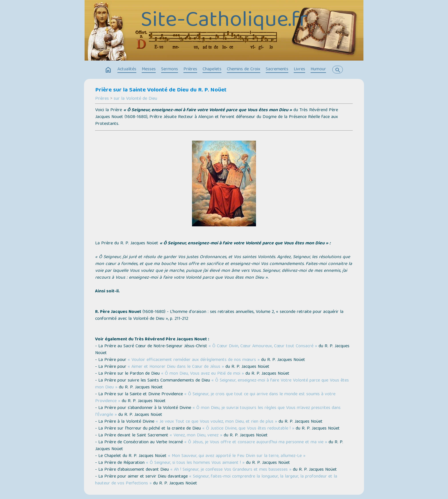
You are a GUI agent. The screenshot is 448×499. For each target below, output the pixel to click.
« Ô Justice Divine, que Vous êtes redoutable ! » (248, 429)
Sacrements (277, 69)
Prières (190, 69)
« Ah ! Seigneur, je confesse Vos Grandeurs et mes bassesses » (231, 470)
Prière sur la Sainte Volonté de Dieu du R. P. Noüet (161, 90)
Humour (318, 69)
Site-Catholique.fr (224, 21)
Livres (299, 69)
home (108, 70)
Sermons (170, 69)
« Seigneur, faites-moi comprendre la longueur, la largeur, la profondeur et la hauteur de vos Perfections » (216, 480)
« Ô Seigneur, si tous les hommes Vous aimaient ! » (195, 463)
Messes (149, 69)
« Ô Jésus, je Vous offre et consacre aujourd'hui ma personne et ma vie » (256, 442)
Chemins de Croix (244, 69)
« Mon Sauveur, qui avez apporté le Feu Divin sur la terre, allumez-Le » (237, 456)
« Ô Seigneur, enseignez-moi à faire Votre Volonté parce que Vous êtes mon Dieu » (222, 384)
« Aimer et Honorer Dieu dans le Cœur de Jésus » (176, 367)
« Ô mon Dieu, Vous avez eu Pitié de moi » (203, 374)
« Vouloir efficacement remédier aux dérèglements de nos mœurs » (194, 360)
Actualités (127, 69)
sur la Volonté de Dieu (135, 99)
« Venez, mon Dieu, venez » (196, 436)
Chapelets (212, 69)
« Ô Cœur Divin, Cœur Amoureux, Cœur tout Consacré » (263, 346)
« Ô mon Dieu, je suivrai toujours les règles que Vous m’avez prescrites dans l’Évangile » (218, 412)
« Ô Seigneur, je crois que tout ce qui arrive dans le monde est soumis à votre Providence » (215, 398)
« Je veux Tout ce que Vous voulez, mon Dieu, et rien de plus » (216, 422)
